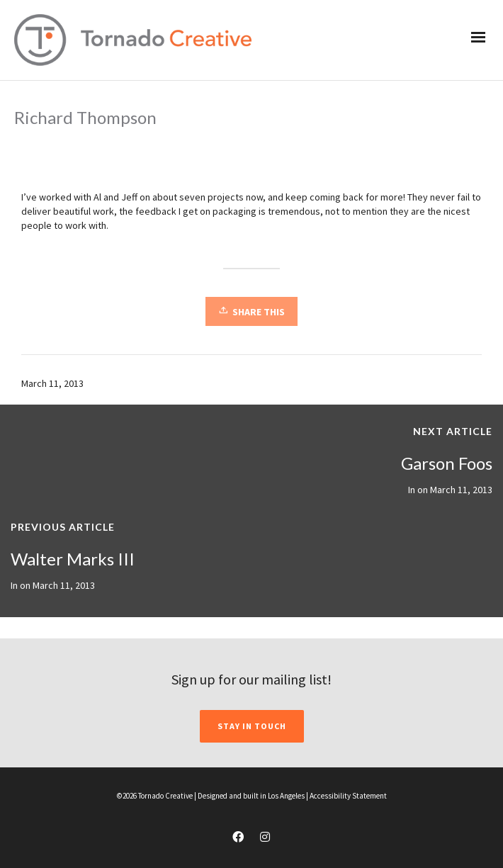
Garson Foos (447, 463)
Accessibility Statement (348, 796)
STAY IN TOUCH (252, 726)
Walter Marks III (73, 559)
